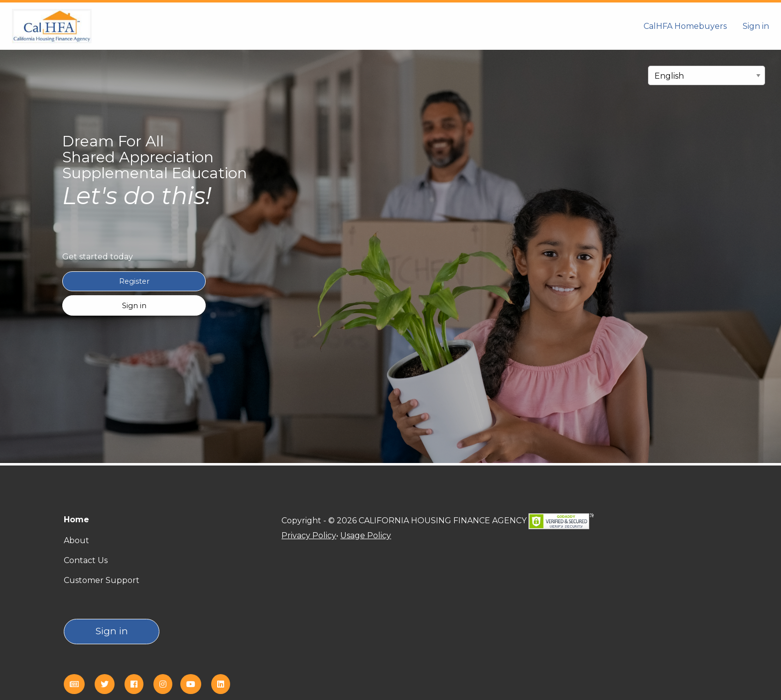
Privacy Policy (309, 535)
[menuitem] (685, 26)
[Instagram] (167, 684)
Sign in (756, 26)
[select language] (707, 75)
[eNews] (78, 684)
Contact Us (86, 560)
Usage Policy (366, 535)
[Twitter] (109, 684)
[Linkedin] (225, 684)
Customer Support (102, 580)
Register (134, 281)
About (76, 540)
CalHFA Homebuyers (685, 26)
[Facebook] (138, 684)
